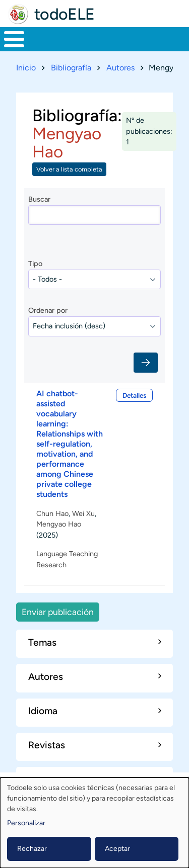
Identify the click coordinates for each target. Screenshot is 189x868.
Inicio (26, 68)
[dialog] (94, 823)
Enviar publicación (58, 612)
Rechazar (32, 849)
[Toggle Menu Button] (14, 39)
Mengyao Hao (59, 524)
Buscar (39, 199)
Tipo (35, 264)
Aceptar (117, 849)
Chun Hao (52, 513)
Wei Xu (83, 513)
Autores (120, 68)
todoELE (65, 14)
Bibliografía (71, 68)
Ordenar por (48, 310)
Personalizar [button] (26, 823)
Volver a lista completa (69, 169)
